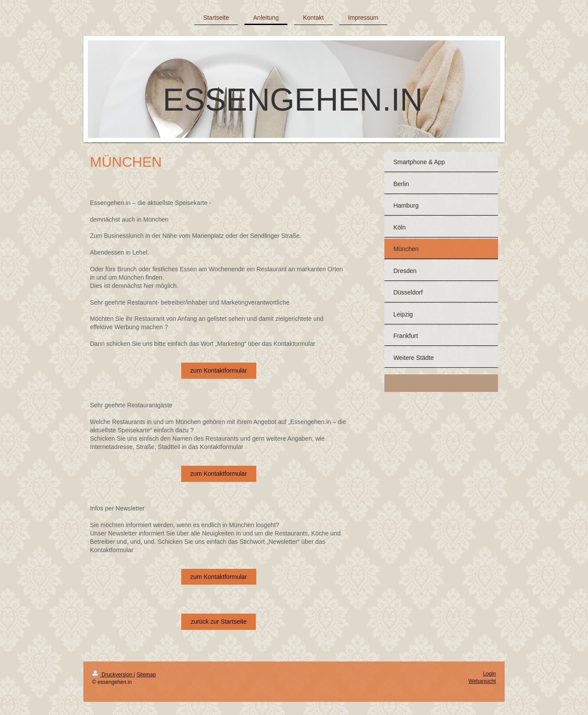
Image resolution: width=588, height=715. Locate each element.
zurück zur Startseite (219, 622)
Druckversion (113, 675)
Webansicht (482, 681)
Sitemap (146, 675)
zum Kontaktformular (219, 370)
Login (489, 674)
